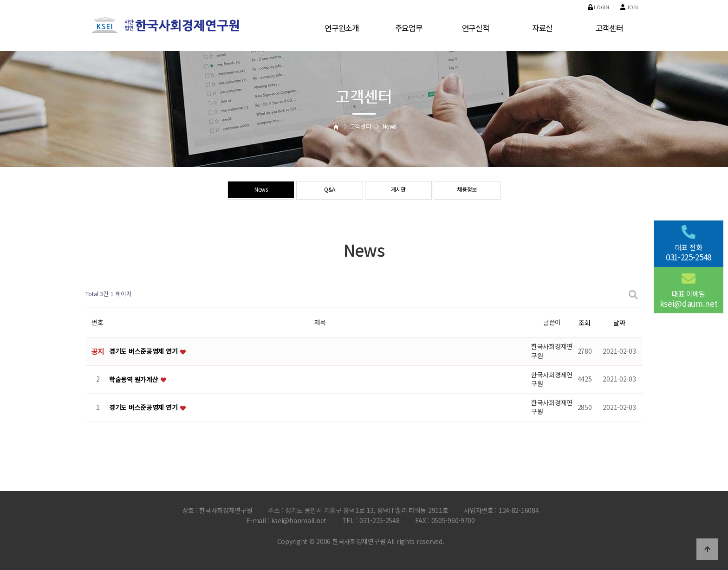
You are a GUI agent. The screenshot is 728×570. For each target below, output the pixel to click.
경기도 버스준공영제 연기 (144, 351)
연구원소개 (342, 28)
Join (629, 7)
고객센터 (609, 28)
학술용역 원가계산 (134, 379)
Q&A (330, 191)
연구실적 (476, 28)
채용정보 (467, 191)
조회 (584, 323)
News (261, 191)
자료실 (542, 28)
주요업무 (409, 28)
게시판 (398, 191)
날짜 (619, 323)
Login (598, 7)
